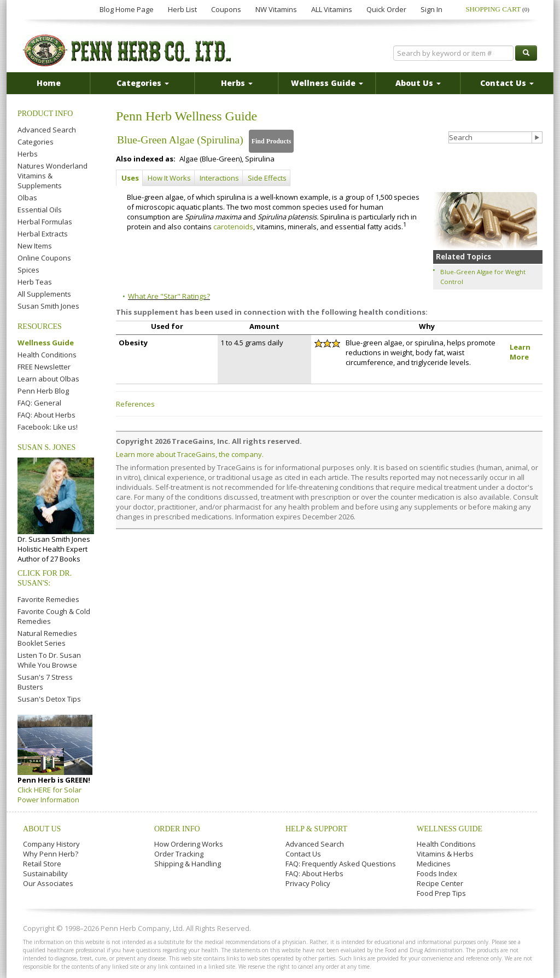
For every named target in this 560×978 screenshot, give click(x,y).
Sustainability (45, 873)
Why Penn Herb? (51, 854)
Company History (51, 844)
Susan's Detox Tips (49, 699)
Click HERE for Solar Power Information (49, 795)
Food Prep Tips (441, 893)
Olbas (27, 198)
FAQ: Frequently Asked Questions (341, 864)
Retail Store (42, 864)
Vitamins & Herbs (445, 854)
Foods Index (437, 873)
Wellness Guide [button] (327, 83)
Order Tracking (179, 854)
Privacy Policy (308, 883)
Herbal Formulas (45, 222)
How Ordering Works (189, 844)
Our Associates (48, 883)
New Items (35, 246)
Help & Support (316, 829)
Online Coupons (44, 258)
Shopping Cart (497, 9)
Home (49, 83)
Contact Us (303, 854)
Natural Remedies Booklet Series (47, 638)
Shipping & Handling (188, 864)
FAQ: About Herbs (46, 415)
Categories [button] (143, 83)
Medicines (434, 864)
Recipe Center (440, 883)
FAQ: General (39, 403)
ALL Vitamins (332, 9)
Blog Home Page (127, 9)
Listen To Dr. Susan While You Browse (49, 660)
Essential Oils (40, 210)
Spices (28, 270)
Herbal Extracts (43, 234)
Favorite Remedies (48, 599)
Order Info (177, 829)
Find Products (272, 141)
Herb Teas (35, 282)
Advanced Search (47, 130)
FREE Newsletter (44, 367)
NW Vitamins (276, 9)
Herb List (182, 9)
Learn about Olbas (48, 379)
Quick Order (386, 9)
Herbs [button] (237, 83)
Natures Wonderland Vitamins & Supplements (52, 176)
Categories (36, 142)
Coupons (226, 9)
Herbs (28, 154)
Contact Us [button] (507, 83)
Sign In (431, 9)
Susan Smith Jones (48, 306)
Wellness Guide (46, 343)
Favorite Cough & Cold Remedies (54, 616)
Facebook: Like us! (48, 427)
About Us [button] (418, 83)
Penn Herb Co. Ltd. (128, 50)
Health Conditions (47, 355)
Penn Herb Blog (43, 391)
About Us (42, 829)
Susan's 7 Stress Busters (45, 682)
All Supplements (44, 294)
